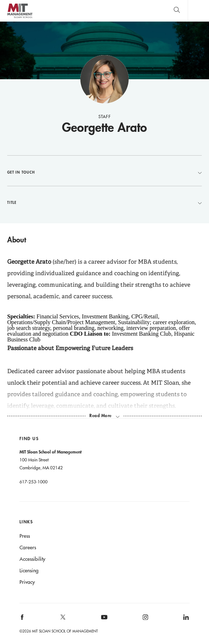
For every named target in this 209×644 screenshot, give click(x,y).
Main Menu (198, 11)
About (17, 240)
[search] (177, 11)
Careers (28, 547)
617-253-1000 (34, 482)
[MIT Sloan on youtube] (103, 621)
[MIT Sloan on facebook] (22, 620)
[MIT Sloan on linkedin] (186, 620)
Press (25, 536)
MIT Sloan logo (20, 18)
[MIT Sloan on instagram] (145, 620)
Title (104, 202)
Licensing (29, 571)
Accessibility (32, 559)
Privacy (27, 582)
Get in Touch (104, 172)
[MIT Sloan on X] (63, 620)
